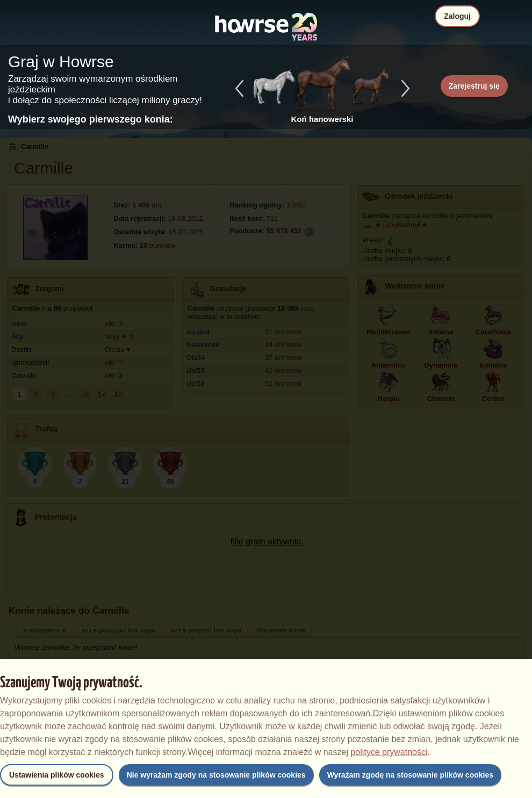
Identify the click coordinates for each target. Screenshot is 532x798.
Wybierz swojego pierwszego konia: (91, 119)
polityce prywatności (389, 752)
